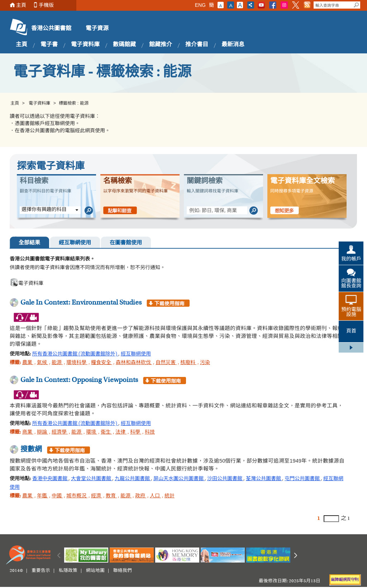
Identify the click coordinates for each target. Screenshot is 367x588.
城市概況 (77, 496)
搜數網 (31, 450)
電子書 (49, 45)
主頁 (21, 5)
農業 (28, 363)
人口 (155, 496)
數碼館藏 (124, 45)
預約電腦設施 (351, 312)
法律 (121, 432)
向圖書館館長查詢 (351, 284)
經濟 (97, 496)
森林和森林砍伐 (134, 363)
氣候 (42, 363)
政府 (141, 496)
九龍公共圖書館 (133, 479)
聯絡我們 (123, 571)
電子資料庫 (85, 45)
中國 (57, 496)
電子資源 (97, 29)
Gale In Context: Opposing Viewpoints (79, 380)
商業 (28, 432)
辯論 (42, 432)
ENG (200, 5)
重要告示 (41, 571)
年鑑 (42, 496)
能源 (57, 363)
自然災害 (166, 363)
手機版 (46, 5)
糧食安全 (102, 363)
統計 (170, 496)
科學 (136, 432)
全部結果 (29, 243)
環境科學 (77, 363)
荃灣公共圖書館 (264, 479)
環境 (92, 432)
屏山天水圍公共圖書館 (179, 479)
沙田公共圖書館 (225, 479)
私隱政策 (68, 571)
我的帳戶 (351, 259)
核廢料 (188, 363)
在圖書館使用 (126, 243)
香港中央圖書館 (50, 479)
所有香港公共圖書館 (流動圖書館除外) (75, 354)
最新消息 (233, 45)
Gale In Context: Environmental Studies (81, 303)
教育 (111, 496)
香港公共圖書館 (51, 29)
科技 (150, 432)
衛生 (106, 432)
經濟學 (60, 432)
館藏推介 (161, 45)
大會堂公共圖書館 (92, 479)
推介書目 (197, 45)
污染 (205, 363)
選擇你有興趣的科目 (44, 210)
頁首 (351, 331)
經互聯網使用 (75, 243)
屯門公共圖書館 (303, 479)
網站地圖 (95, 571)
